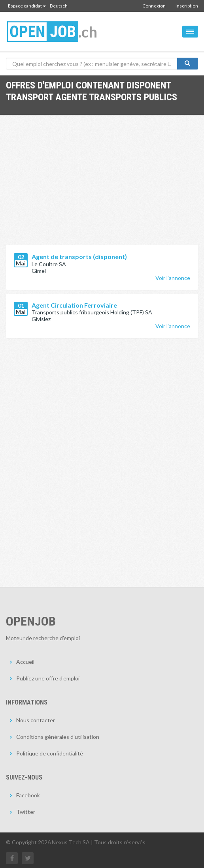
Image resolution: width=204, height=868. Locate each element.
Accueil (25, 662)
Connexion (154, 6)
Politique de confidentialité (50, 753)
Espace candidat (27, 6)
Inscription (187, 6)
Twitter (26, 812)
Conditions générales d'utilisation (58, 737)
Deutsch (59, 6)
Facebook (28, 795)
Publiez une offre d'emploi (48, 678)
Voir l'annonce (173, 278)
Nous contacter (36, 720)
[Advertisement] (102, 186)
